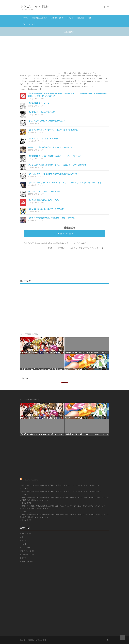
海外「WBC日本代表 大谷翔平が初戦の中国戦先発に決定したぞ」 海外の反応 (54, 243)
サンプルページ (26, 547)
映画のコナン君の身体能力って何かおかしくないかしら (50, 147)
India (90, 18)
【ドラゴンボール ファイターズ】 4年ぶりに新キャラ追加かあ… (54, 130)
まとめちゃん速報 (34, 7)
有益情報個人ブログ (39, 18)
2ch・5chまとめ (57, 18)
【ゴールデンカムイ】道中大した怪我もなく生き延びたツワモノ (54, 174)
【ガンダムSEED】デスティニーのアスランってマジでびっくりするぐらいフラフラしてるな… (65, 183)
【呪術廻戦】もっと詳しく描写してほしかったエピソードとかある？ (55, 156)
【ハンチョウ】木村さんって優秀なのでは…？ (46, 121)
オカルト (70, 18)
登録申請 (81, 18)
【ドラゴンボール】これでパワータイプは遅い (47, 209)
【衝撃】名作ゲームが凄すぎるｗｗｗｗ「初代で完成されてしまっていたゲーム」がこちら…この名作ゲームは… (61, 485)
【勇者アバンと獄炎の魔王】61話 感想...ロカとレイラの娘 (51, 218)
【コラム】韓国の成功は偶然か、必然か (44, 200)
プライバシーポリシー (30, 24)
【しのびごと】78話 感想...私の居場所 (43, 139)
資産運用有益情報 (26, 562)
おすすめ (25, 18)
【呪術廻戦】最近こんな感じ (40, 103)
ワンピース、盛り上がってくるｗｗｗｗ (44, 191)
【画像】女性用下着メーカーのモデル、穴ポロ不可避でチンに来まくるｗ (77, 248)
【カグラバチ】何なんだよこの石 (41, 112)
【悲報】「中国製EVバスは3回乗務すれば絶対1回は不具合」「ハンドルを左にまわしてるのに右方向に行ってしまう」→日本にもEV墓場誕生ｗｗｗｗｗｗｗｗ (64, 499)
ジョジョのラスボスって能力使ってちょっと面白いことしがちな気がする (57, 165)
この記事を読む (64, 234)
